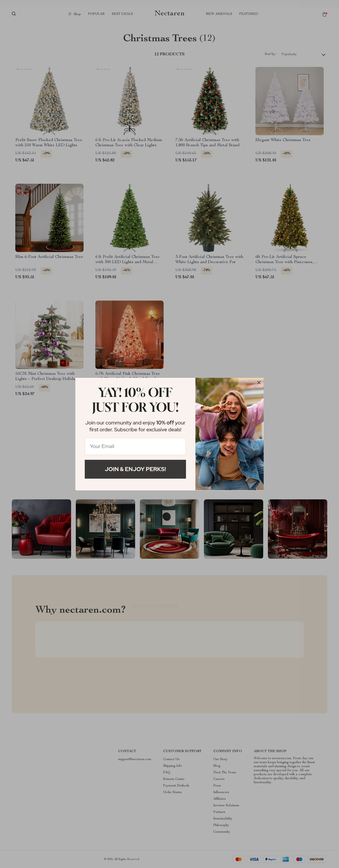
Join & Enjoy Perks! (135, 469)
